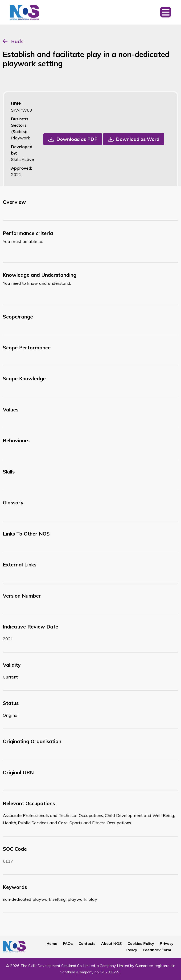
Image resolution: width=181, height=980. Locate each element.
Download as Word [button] (138, 139)
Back (17, 41)
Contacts (87, 943)
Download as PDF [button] (77, 139)
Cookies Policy (141, 943)
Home (52, 943)
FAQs (68, 943)
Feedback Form (157, 950)
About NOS (111, 943)
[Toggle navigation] (166, 12)
